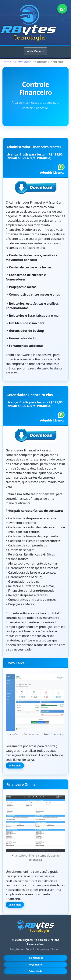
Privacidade (36, 971)
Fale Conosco (35, 958)
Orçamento (35, 965)
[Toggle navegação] (35, 51)
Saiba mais (15, 765)
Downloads (23, 62)
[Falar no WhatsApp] (62, 9)
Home (7, 62)
